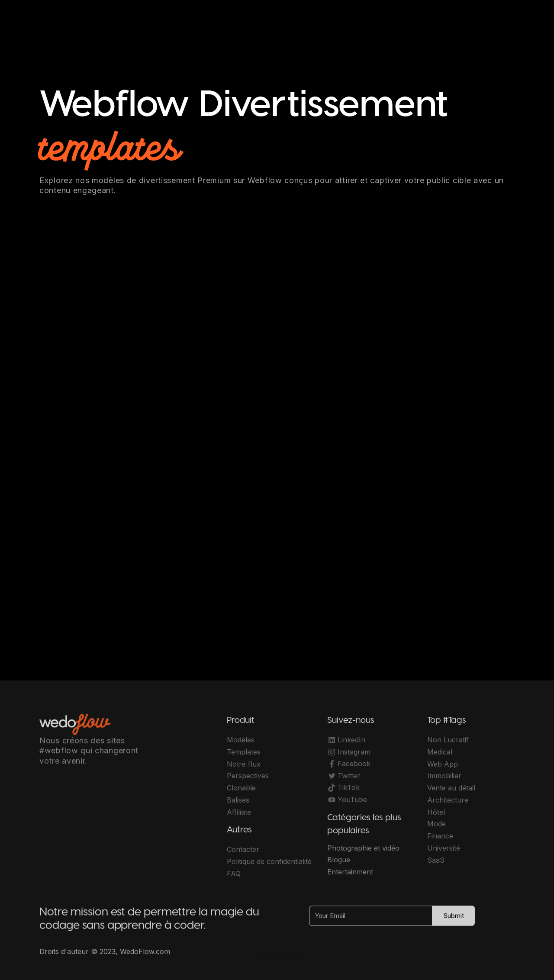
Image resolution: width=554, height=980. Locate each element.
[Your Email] (371, 919)
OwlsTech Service (286, 958)
